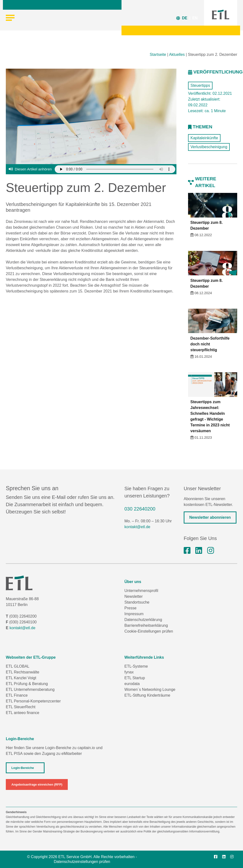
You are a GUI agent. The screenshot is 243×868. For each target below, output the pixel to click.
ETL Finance (17, 695)
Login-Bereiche (23, 768)
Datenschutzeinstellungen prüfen (82, 862)
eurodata (132, 684)
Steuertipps (200, 85)
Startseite (158, 55)
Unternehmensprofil (141, 591)
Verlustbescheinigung (209, 147)
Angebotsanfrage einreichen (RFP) (37, 784)
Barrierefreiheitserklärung (146, 625)
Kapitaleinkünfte (204, 138)
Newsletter (134, 596)
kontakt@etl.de (137, 527)
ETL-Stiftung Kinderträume (147, 695)
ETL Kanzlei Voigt (21, 678)
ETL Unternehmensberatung (30, 689)
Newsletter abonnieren (210, 517)
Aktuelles (177, 55)
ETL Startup (135, 678)
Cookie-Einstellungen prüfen (149, 631)
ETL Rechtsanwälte (23, 672)
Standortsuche (137, 602)
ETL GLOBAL (18, 666)
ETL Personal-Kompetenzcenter (33, 701)
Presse (130, 608)
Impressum (134, 614)
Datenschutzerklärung (143, 620)
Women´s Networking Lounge (150, 689)
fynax (129, 672)
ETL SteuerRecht (21, 707)
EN (195, 18)
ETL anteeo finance (23, 713)
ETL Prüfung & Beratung (27, 684)
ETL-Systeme (136, 666)
